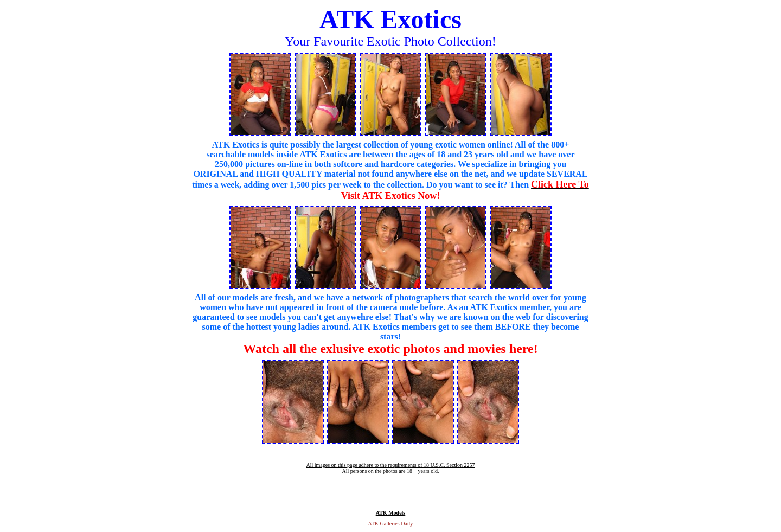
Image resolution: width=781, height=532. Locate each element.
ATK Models (391, 513)
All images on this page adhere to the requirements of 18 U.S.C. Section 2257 (390, 465)
